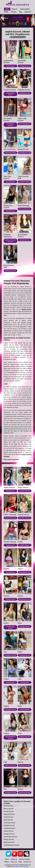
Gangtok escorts (9, 825)
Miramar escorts (9, 842)
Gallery (6, 12)
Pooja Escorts (18, 866)
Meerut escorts (9, 809)
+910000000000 (17, 37)
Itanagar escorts (9, 834)
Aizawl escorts (8, 817)
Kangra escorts (9, 839)
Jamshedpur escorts (10, 837)
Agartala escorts (9, 814)
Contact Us (28, 12)
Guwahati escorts (9, 828)
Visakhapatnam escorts (11, 845)
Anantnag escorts (10, 823)
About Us (15, 9)
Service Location (25, 9)
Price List (14, 12)
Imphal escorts (9, 831)
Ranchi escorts (9, 811)
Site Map (26, 866)
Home (7, 9)
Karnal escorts (8, 806)
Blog (20, 12)
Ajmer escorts (8, 820)
